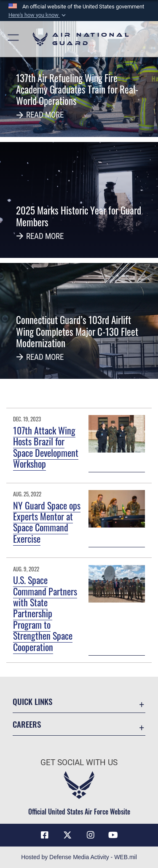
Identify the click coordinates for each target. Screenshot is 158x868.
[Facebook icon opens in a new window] (45, 835)
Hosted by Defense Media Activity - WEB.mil (79, 857)
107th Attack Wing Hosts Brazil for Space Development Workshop (46, 447)
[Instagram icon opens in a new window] (91, 835)
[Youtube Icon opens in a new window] (113, 835)
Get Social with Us (79, 762)
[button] (38, 15)
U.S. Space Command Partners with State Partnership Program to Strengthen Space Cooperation (45, 613)
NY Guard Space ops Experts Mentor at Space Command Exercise (47, 522)
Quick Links (32, 701)
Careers (27, 724)
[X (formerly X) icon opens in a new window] (67, 835)
